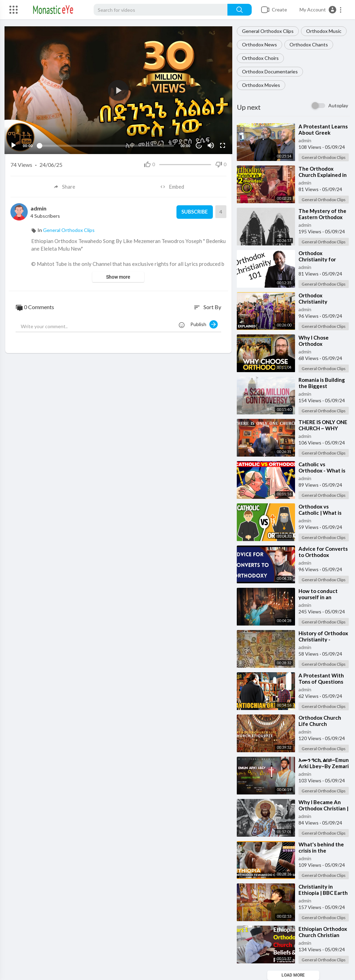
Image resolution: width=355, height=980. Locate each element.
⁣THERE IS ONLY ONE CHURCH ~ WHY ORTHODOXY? (323, 428)
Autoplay (338, 105)
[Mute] (210, 145)
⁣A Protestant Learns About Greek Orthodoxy (323, 133)
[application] (118, 90)
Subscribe (194, 211)
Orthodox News (259, 44)
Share (64, 186)
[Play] (14, 145)
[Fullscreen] (222, 145)
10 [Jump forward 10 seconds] (198, 145)
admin (305, 140)
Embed (172, 186)
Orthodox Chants (309, 44)
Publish (204, 323)
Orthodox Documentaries (270, 71)
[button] (321, 10)
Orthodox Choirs (260, 58)
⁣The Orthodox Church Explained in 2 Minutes (323, 175)
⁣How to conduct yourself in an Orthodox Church (320, 597)
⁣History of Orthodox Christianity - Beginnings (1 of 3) (323, 639)
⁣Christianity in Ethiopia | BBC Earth (323, 890)
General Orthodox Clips (268, 31)
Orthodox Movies (261, 85)
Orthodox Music (324, 31)
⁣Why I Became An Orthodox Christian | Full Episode (323, 808)
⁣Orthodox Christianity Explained (313, 302)
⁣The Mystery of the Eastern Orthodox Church (322, 217)
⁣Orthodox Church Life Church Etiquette (320, 724)
